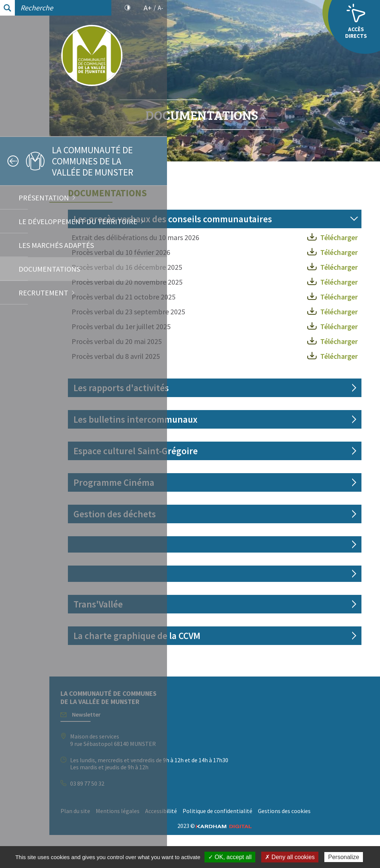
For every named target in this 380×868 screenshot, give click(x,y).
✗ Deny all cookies (290, 857)
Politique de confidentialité (213, 844)
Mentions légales (235, 833)
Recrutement (43, 293)
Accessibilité (279, 833)
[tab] (273, 567)
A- (160, 8)
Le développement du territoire (78, 221)
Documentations (49, 269)
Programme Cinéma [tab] (232, 505)
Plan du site (193, 833)
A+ (148, 8)
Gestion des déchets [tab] (232, 536)
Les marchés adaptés (56, 245)
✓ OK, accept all (230, 857)
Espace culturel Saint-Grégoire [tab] (253, 473)
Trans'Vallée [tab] (216, 626)
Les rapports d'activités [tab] (239, 410)
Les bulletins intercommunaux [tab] (253, 442)
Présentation (44, 198)
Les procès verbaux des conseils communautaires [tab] (255, 225)
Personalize (344, 857)
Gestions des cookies (280, 844)
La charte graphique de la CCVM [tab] (255, 658)
